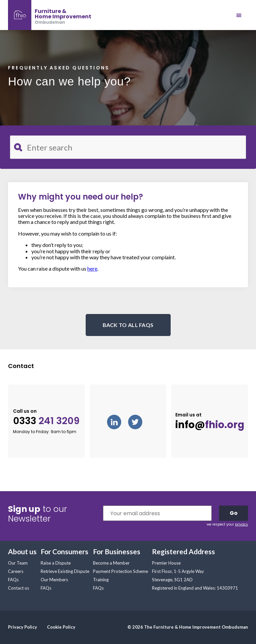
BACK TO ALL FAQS (128, 325)
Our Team (18, 563)
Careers (16, 571)
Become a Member (111, 563)
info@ (210, 425)
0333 (46, 421)
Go (234, 513)
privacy (241, 524)
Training (101, 580)
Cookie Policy (61, 627)
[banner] (50, 15)
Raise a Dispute (56, 563)
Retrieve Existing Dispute (65, 571)
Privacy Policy (22, 627)
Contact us (18, 588)
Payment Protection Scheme (120, 571)
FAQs (13, 580)
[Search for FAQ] (128, 147)
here (92, 268)
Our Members (54, 580)
